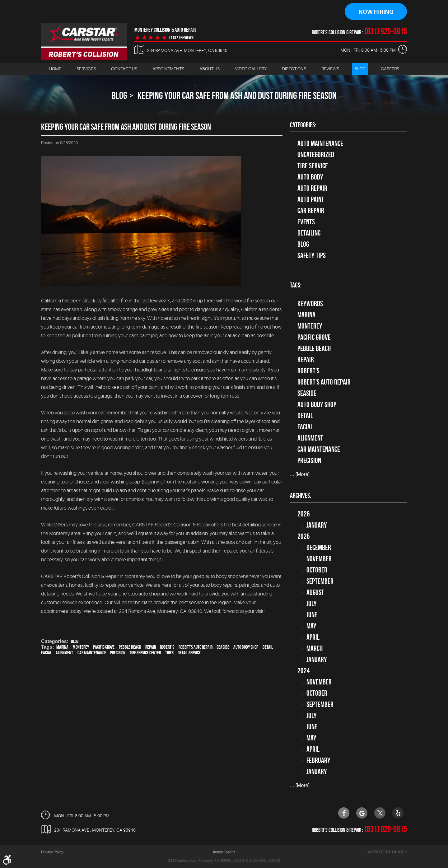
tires (169, 653)
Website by (387, 852)
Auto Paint (311, 199)
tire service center (145, 653)
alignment (64, 653)
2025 (304, 536)
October (317, 570)
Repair (151, 647)
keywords (310, 304)
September (320, 581)
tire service (313, 166)
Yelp (398, 813)
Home (55, 69)
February (318, 760)
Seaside (223, 647)
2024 (304, 671)
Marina (62, 647)
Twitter (380, 813)
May (311, 626)
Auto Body (310, 177)
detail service (189, 653)
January (317, 525)
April (313, 637)
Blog (360, 69)
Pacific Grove (104, 647)
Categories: (303, 125)
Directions (294, 69)
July (312, 604)
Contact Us (124, 69)
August (315, 592)
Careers (390, 69)
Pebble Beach (130, 647)
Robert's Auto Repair (196, 647)
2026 (304, 514)
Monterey (81, 647)
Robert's (167, 647)
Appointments (168, 69)
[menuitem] (55, 69)
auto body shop (246, 647)
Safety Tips (312, 255)
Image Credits (224, 852)
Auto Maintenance (320, 143)
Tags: (296, 285)
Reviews (330, 69)
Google (362, 813)
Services (86, 69)
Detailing (309, 233)
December (319, 548)
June (312, 615)
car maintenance (92, 653)
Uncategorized (316, 155)
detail (268, 647)
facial (46, 653)
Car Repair (311, 211)
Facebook (344, 813)
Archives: (301, 495)
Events (306, 222)
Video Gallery (251, 69)
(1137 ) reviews (181, 38)
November (319, 559)
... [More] (300, 475)
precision (118, 653)
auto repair (312, 188)
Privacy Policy (52, 852)
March (315, 648)
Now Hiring (376, 12)
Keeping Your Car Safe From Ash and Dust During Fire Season (236, 95)
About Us (210, 69)
